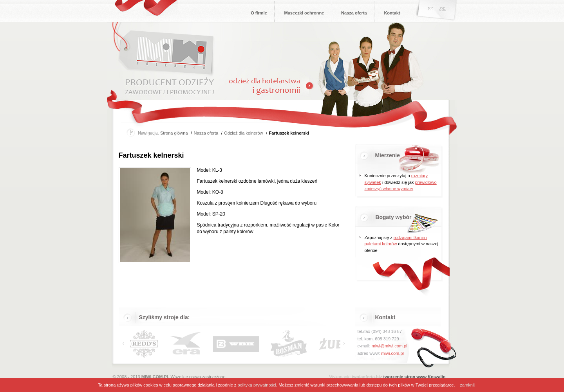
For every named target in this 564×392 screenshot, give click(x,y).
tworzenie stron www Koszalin (415, 377)
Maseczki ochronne (304, 13)
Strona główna (174, 133)
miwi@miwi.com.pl (390, 346)
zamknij (467, 385)
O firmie (259, 13)
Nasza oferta (354, 13)
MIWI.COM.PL (155, 377)
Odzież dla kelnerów (243, 133)
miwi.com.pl (392, 353)
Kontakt (392, 13)
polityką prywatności (257, 385)
